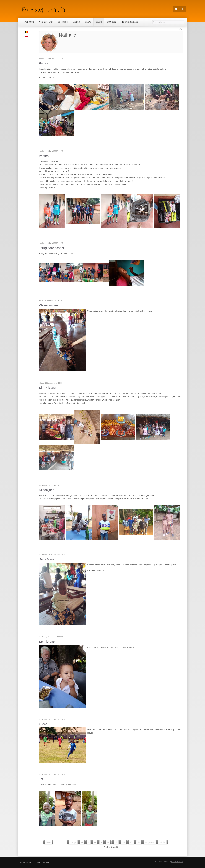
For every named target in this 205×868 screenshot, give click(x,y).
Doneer (111, 22)
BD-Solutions (177, 862)
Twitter (176, 9)
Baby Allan (46, 559)
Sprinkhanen (48, 642)
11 (124, 842)
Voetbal (44, 156)
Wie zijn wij (46, 22)
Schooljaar (46, 490)
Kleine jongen (48, 305)
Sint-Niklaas (47, 388)
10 (116, 842)
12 (131, 842)
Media (77, 22)
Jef (41, 779)
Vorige (73, 842)
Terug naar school (51, 248)
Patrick (44, 63)
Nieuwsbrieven (130, 22)
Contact (63, 22)
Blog (99, 22)
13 (139, 842)
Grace (43, 724)
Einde (162, 842)
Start (48, 842)
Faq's (88, 22)
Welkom (29, 22)
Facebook (182, 9)
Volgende (150, 842)
